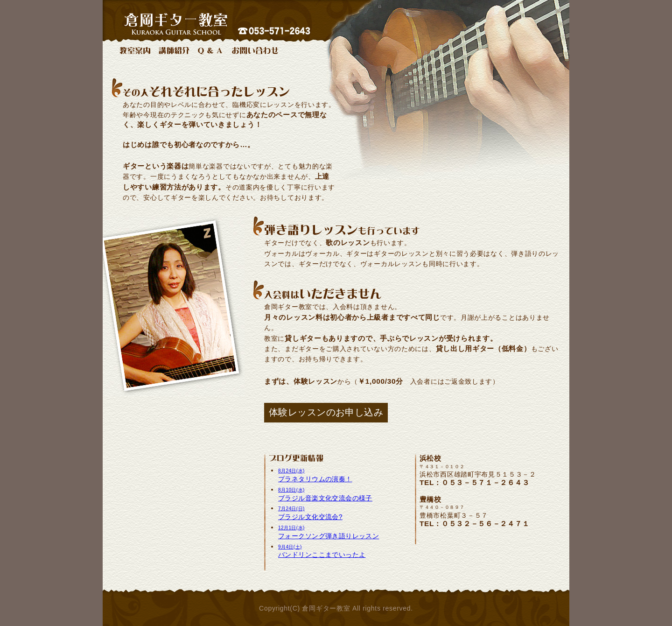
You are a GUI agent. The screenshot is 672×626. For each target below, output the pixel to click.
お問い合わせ (255, 50)
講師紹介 (174, 50)
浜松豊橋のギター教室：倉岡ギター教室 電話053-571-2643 (336, 19)
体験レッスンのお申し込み (326, 412)
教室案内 (135, 50)
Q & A (211, 50)
